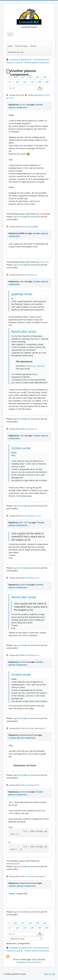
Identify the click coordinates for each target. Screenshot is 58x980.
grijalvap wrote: (22, 294)
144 (32, 82)
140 (45, 77)
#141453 (28, 275)
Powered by (22, 962)
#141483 (28, 728)
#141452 (28, 227)
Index (10, 46)
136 (15, 77)
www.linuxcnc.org (15, 52)
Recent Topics (21, 46)
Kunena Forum (35, 962)
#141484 (28, 785)
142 (17, 82)
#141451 (46, 95)
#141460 (28, 655)
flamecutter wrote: (24, 332)
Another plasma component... (23, 738)
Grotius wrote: (21, 448)
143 (25, 82)
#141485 (28, 876)
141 (10, 82)
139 (37, 77)
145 (40, 82)
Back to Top (50, 974)
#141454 (28, 429)
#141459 (28, 578)
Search (33, 46)
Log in (16, 217)
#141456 (28, 516)
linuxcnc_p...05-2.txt (35, 366)
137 (23, 77)
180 (47, 82)
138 (30, 77)
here (11, 813)
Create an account (30, 217)
